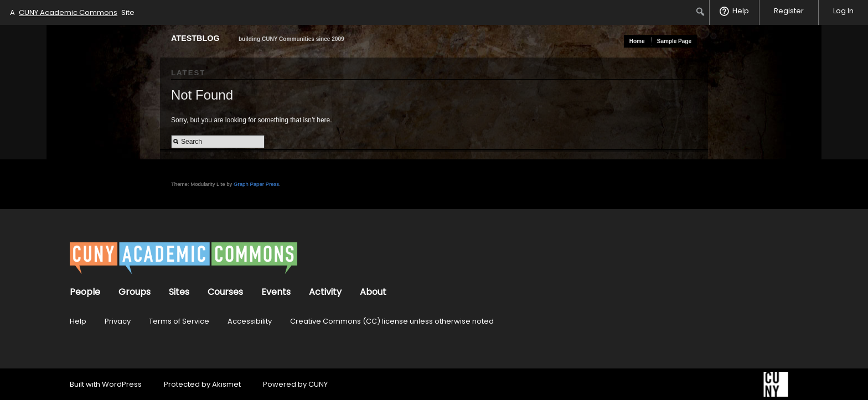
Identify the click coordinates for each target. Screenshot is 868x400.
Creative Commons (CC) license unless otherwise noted (392, 321)
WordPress (122, 384)
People (85, 292)
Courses (225, 292)
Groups (135, 292)
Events (276, 292)
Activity (325, 292)
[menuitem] (701, 12)
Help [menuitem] (741, 11)
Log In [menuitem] (843, 11)
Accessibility (250, 321)
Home (637, 41)
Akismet (226, 384)
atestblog (195, 38)
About (373, 292)
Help (78, 321)
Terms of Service (179, 321)
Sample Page (674, 41)
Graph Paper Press (256, 184)
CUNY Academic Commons (68, 12)
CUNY (318, 384)
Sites (179, 292)
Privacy (118, 321)
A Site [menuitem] (72, 12)
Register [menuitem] (789, 11)
